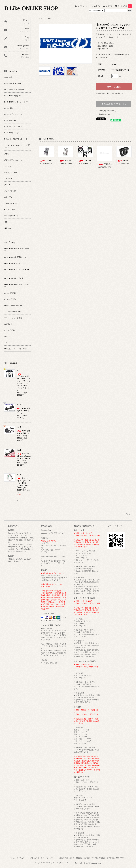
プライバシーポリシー (49, 858)
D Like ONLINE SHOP (31, 8)
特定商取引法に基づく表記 (105, 858)
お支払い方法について (66, 858)
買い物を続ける (104, 114)
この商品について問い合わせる (114, 104)
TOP (41, 18)
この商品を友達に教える (107, 111)
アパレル (48, 18)
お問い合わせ (34, 858)
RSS (118, 858)
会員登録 (109, 6)
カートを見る (125, 6)
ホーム (12, 858)
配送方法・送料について (85, 858)
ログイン (97, 6)
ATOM (124, 858)
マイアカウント (83, 6)
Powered (85, 863)
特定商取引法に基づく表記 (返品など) (109, 93)
